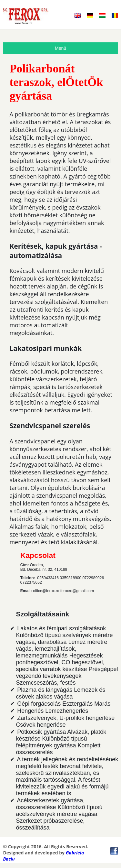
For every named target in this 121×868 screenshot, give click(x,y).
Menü (60, 48)
